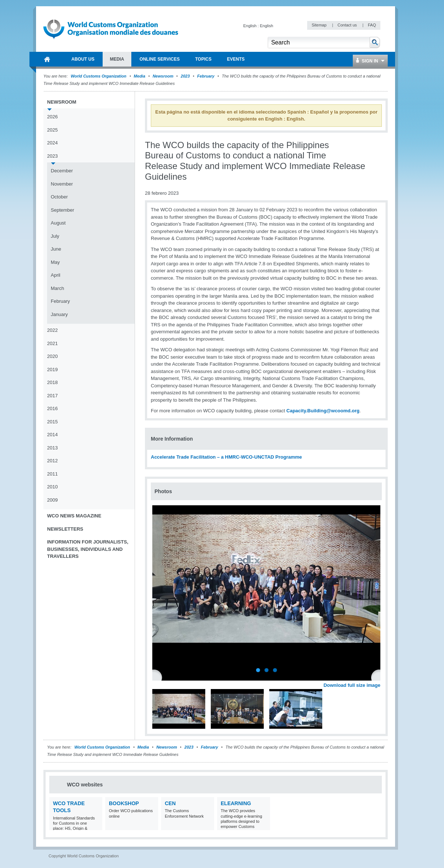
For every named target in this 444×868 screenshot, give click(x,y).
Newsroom (163, 76)
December (62, 171)
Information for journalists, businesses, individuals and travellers (88, 549)
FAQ (372, 25)
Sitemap (319, 25)
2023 (185, 76)
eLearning (236, 803)
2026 (52, 117)
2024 (52, 143)
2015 (52, 422)
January (59, 314)
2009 (52, 500)
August (58, 223)
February (206, 76)
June (56, 249)
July (55, 236)
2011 (52, 474)
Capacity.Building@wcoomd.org (323, 411)
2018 (52, 382)
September (63, 210)
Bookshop (124, 803)
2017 (52, 396)
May (55, 262)
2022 (52, 330)
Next (379, 677)
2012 (52, 461)
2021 (52, 343)
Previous (159, 677)
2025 (52, 130)
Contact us (348, 25)
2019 (52, 370)
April (56, 275)
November (62, 184)
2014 (52, 435)
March (57, 288)
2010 (52, 487)
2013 (52, 448)
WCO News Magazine (74, 516)
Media (140, 76)
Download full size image (352, 685)
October (59, 197)
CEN (170, 803)
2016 (52, 408)
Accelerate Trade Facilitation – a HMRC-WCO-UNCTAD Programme (226, 457)
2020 (52, 356)
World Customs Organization (99, 76)
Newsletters (65, 529)
